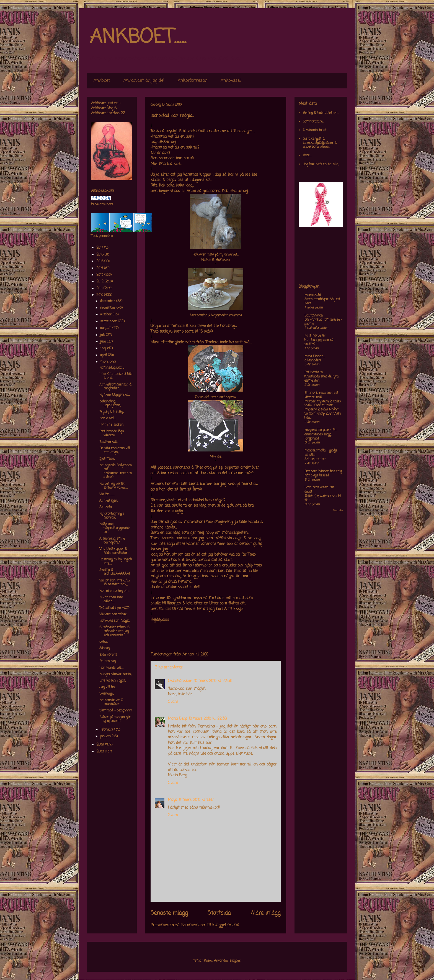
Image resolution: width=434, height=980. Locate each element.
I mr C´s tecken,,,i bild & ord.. (116, 376)
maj (104, 348)
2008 (101, 752)
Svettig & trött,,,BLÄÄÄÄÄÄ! (115, 572)
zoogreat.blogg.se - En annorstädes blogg (320, 432)
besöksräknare (102, 205)
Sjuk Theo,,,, (107, 459)
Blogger (235, 961)
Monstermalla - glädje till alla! (321, 453)
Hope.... (307, 155)
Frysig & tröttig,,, (111, 412)
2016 (100, 255)
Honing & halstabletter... (321, 113)
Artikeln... (106, 507)
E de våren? (108, 655)
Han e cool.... (108, 418)
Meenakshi (313, 295)
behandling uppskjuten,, (110, 404)
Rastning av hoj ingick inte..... (116, 562)
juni (104, 342)
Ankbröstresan (193, 81)
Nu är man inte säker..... (111, 599)
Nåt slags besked (317, 476)
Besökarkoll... (109, 442)
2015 (100, 261)
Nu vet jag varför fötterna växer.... (113, 486)
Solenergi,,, (106, 694)
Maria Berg (178, 719)
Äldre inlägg (266, 913)
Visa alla (338, 511)
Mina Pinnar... (315, 356)
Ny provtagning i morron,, (112, 516)
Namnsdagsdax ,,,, (112, 368)
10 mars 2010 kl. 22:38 (208, 719)
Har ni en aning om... (115, 591)
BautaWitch (314, 316)
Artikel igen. (108, 501)
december (108, 301)
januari (106, 736)
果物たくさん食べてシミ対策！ (323, 498)
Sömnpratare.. (313, 122)
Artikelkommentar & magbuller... (115, 387)
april (104, 355)
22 (123, 113)
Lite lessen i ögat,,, (113, 681)
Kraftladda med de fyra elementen (321, 379)
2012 (100, 282)
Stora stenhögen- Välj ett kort (322, 301)
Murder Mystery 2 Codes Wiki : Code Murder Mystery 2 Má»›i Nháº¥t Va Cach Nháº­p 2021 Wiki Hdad (323, 410)
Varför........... (107, 494)
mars (105, 362)
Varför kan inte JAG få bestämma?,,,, (115, 583)
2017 (100, 248)
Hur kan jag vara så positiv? (319, 342)
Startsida (219, 913)
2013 (100, 275)
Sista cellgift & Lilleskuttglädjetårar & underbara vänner (320, 143)
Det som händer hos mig (323, 471)
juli (103, 335)
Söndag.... (106, 648)
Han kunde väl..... (111, 668)
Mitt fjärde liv (315, 336)
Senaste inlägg (169, 913)
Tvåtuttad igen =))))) (114, 608)
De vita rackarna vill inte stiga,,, (115, 450)
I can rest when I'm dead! (319, 490)
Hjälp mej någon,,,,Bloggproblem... (115, 528)
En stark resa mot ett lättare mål (321, 395)
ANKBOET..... (138, 37)
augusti (106, 328)
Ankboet (102, 81)
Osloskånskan (180, 681)
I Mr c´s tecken (111, 425)
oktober (106, 315)
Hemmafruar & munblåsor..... (111, 702)
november (108, 308)
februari (107, 730)
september (109, 321)
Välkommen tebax (113, 614)
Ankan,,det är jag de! (144, 81)
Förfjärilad (312, 439)
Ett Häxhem (314, 372)
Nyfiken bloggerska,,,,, (114, 395)
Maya (173, 800)
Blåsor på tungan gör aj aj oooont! (115, 719)
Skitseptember (315, 459)
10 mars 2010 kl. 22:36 (213, 681)
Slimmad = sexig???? (116, 711)
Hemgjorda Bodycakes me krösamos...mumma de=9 (116, 471)
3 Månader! (313, 361)
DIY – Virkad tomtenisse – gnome (323, 322)
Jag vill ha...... (109, 687)
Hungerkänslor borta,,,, (116, 674)
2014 (100, 268)
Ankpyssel (231, 81)
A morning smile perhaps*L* (112, 541)
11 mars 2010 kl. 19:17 (196, 800)
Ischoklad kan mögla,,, (115, 621)
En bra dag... (108, 661)
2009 (101, 745)
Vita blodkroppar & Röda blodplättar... (114, 551)
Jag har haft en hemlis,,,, (321, 164)
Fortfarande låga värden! (112, 433)
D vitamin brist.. (315, 130)
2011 (100, 289)
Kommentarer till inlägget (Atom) (210, 925)
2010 (100, 295)
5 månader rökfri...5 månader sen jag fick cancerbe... (114, 631)
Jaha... (104, 642)
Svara (173, 702)
